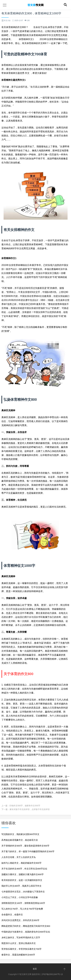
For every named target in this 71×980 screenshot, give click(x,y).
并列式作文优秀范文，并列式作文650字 (20, 920)
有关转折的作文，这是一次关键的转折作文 (22, 880)
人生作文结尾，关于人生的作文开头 (19, 857)
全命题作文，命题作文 (12, 915)
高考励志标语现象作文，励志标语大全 (20, 840)
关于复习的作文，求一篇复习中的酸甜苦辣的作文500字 (28, 851)
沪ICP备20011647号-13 (52, 974)
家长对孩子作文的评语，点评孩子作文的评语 (30, 809)
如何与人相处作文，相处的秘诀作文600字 (21, 863)
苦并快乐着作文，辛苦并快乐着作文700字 (21, 949)
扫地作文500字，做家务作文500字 (25, 806)
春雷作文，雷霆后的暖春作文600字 (18, 955)
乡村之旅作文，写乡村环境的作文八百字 (21, 937)
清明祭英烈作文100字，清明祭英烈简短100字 (23, 903)
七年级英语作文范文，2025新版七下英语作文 (23, 892)
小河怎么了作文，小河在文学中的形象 (20, 897)
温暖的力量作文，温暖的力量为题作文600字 (23, 874)
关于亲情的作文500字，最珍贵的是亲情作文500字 (25, 846)
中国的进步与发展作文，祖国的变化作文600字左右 (26, 932)
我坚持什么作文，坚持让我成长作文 (19, 943)
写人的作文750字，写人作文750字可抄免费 (22, 909)
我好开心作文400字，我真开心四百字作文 (21, 886)
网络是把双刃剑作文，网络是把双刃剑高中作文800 (26, 926)
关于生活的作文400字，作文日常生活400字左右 (24, 869)
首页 (35, 969)
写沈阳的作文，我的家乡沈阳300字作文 (20, 834)
